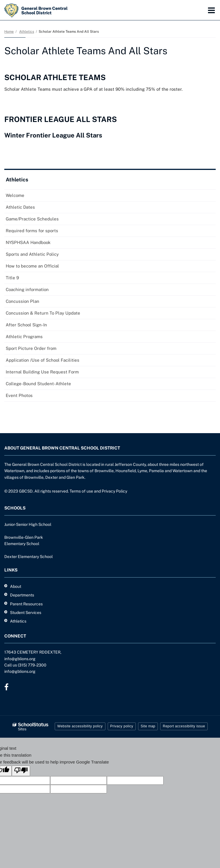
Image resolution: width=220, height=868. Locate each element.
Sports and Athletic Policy (32, 254)
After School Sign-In (26, 325)
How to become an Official (32, 266)
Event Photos (19, 395)
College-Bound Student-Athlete (38, 384)
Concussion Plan (22, 301)
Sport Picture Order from (31, 348)
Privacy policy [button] (122, 726)
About (16, 586)
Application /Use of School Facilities (43, 360)
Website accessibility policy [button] (80, 726)
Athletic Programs (24, 337)
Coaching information (27, 289)
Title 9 (12, 278)
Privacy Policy (114, 491)
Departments (22, 595)
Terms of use (81, 491)
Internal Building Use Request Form (42, 372)
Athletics (27, 32)
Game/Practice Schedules (41, 220)
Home (9, 32)
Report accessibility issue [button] (184, 726)
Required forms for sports (32, 231)
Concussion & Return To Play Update (43, 313)
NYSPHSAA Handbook (36, 244)
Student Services (26, 613)
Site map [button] (148, 726)
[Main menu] (211, 10)
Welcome (15, 195)
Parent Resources (26, 604)
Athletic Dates (20, 207)
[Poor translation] (21, 771)
